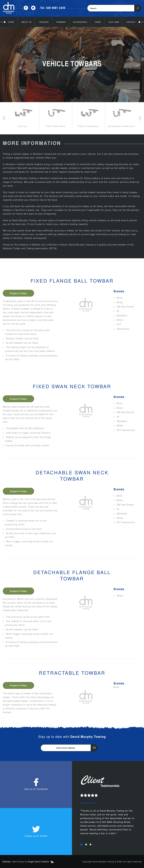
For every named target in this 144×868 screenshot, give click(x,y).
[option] (23, 116)
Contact (131, 22)
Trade (98, 22)
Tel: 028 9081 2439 (53, 8)
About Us (27, 22)
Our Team (114, 22)
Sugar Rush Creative (39, 861)
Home (11, 22)
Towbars (61, 22)
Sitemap (6, 861)
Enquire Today (20, 293)
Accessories (80, 22)
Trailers (44, 22)
